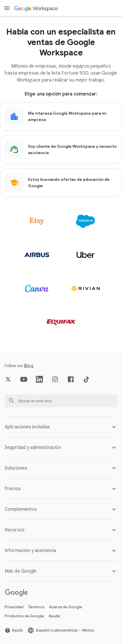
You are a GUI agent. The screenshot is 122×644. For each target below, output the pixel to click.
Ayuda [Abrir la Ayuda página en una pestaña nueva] (54, 616)
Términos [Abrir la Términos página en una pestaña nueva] (36, 607)
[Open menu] (7, 8)
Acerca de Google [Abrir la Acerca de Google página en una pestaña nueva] (66, 607)
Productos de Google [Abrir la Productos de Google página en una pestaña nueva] (24, 616)
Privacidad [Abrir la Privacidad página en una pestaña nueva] (14, 607)
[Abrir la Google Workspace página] (37, 8)
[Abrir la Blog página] (29, 366)
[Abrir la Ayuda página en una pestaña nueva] (14, 630)
